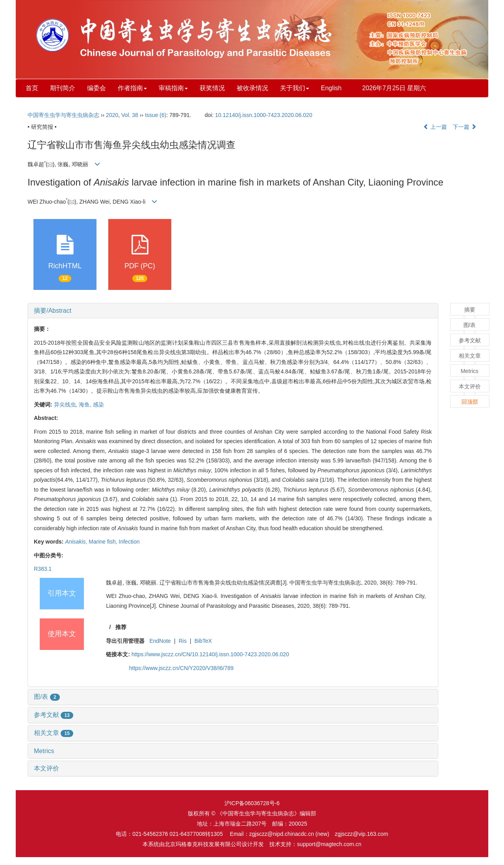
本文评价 (46, 768)
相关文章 (54, 733)
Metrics (44, 751)
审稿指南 (173, 88)
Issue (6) (156, 115)
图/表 (47, 697)
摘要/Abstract (53, 311)
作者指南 (132, 88)
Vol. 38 (130, 115)
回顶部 (470, 402)
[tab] (233, 311)
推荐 (121, 627)
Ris (183, 641)
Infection (129, 542)
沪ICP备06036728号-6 (252, 803)
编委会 (96, 88)
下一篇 (465, 127)
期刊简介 (63, 88)
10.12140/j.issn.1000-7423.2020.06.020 (264, 115)
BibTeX (203, 641)
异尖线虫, (67, 405)
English (331, 88)
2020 (112, 115)
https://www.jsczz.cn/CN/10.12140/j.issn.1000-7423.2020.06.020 (210, 654)
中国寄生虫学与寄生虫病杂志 (63, 115)
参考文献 (54, 715)
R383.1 (43, 569)
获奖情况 (212, 88)
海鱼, (86, 405)
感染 (98, 405)
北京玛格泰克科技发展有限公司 (203, 844)
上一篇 (435, 127)
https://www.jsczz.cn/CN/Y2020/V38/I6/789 (181, 668)
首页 (32, 88)
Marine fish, (104, 542)
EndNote (160, 641)
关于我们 (295, 88)
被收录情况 (252, 88)
